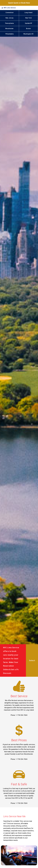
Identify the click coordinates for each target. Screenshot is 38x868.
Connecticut (9, 13)
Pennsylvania (9, 23)
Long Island (28, 13)
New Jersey (9, 18)
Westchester (9, 29)
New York (28, 18)
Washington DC (28, 34)
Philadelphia (9, 34)
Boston (28, 29)
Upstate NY (28, 23)
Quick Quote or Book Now (19, 3)
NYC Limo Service (10, 8)
